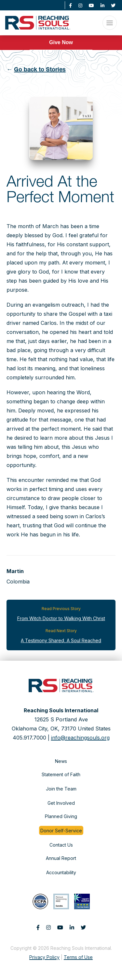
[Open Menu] (110, 23)
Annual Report (61, 858)
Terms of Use (78, 957)
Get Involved (61, 803)
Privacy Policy (44, 957)
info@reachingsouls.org (80, 738)
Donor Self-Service (61, 831)
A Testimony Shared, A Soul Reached (61, 640)
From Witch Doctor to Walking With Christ (61, 618)
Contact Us (61, 845)
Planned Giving (61, 816)
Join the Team (61, 789)
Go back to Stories (40, 70)
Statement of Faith (61, 774)
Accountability (61, 872)
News (61, 761)
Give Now (61, 42)
